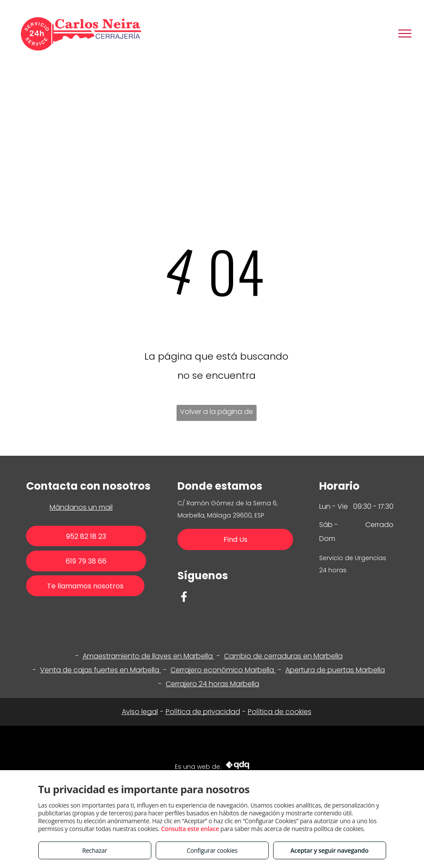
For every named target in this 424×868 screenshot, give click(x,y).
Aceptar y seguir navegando (329, 850)
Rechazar (95, 850)
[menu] (405, 33)
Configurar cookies (212, 850)
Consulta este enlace (190, 829)
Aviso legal (140, 712)
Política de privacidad (203, 712)
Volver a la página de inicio (217, 414)
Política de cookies (280, 712)
